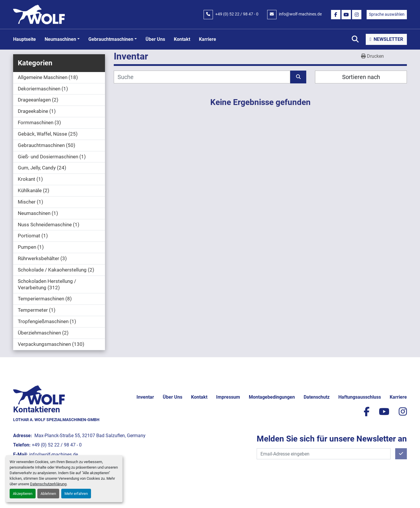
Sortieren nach (361, 77)
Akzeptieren (23, 494)
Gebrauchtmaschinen (111, 39)
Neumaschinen (60, 39)
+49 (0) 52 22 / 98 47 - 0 (237, 14)
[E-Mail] (324, 454)
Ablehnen (48, 494)
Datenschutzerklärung (48, 484)
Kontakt (182, 39)
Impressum (228, 397)
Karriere (208, 39)
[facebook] (336, 15)
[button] (62, 39)
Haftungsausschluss (360, 397)
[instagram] (357, 15)
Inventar (145, 397)
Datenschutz (317, 397)
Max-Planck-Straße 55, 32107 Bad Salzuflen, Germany (89, 436)
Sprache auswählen (387, 14)
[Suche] (202, 77)
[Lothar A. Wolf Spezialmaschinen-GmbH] (39, 394)
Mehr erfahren (76, 494)
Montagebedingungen (272, 397)
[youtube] (346, 15)
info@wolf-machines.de (300, 14)
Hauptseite (24, 39)
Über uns (155, 39)
